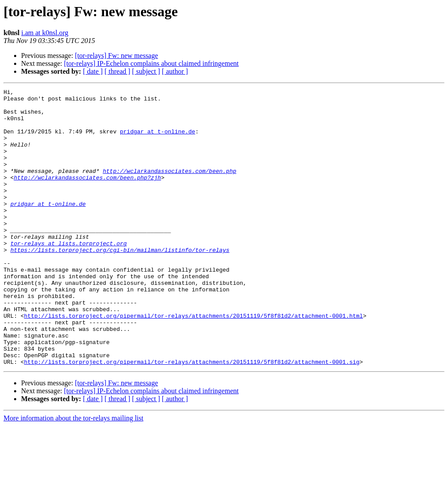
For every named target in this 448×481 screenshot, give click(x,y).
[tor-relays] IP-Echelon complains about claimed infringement (151, 63)
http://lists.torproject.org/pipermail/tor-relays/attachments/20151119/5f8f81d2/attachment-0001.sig (192, 417)
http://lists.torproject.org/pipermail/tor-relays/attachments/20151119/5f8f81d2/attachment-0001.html (194, 362)
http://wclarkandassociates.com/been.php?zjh (87, 196)
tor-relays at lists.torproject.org (69, 275)
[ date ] (93, 71)
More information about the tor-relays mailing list (73, 473)
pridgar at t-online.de (158, 140)
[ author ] (175, 71)
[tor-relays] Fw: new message (116, 56)
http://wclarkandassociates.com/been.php (169, 188)
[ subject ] (146, 71)
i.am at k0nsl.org (45, 33)
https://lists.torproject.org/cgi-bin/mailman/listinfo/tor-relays (120, 283)
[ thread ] (117, 71)
